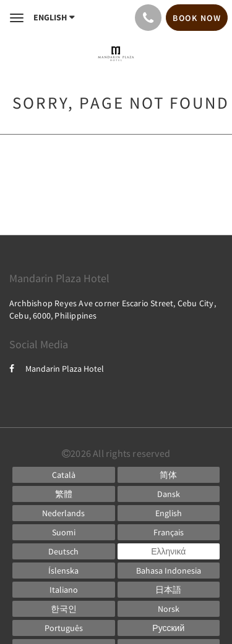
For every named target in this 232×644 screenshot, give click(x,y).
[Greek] (169, 551)
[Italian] (64, 590)
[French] (169, 532)
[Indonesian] (169, 571)
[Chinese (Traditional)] (64, 494)
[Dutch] (64, 513)
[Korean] (64, 609)
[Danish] (169, 494)
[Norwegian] (169, 609)
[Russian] (169, 628)
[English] (169, 513)
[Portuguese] (64, 628)
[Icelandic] (64, 571)
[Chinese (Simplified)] (169, 475)
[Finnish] (64, 532)
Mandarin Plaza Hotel (57, 369)
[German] (64, 551)
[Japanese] (169, 590)
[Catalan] (64, 475)
